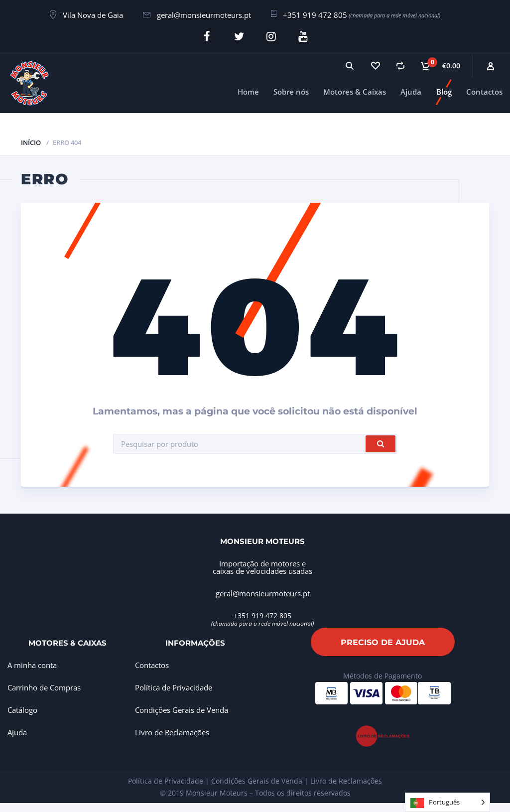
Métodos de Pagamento (382, 674)
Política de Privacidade (174, 686)
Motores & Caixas (355, 90)
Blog (444, 90)
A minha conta (32, 664)
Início (31, 140)
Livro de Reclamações (172, 731)
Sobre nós (291, 90)
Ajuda (411, 90)
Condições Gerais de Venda (182, 708)
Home (248, 90)
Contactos (484, 90)
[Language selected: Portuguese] (447, 802)
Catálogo (22, 708)
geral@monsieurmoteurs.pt (204, 15)
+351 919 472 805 (315, 15)
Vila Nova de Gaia (93, 15)
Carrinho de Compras (44, 686)
